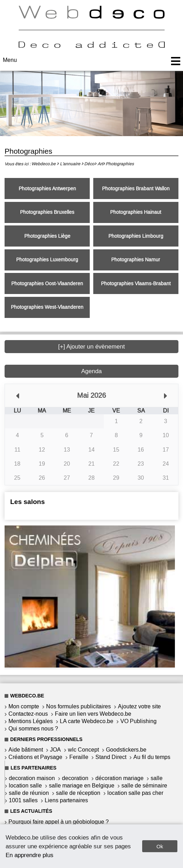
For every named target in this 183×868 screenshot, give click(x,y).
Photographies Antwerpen (47, 189)
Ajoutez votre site (139, 706)
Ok (160, 846)
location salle (25, 786)
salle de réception (78, 793)
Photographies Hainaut (136, 212)
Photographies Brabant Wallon (136, 189)
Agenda (92, 371)
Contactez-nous (28, 714)
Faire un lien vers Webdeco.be (93, 714)
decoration (75, 778)
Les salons (27, 502)
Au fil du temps (152, 757)
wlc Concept (83, 750)
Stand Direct (111, 757)
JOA (55, 750)
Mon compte (24, 706)
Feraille (79, 757)
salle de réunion (29, 793)
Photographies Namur (136, 260)
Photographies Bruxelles (47, 212)
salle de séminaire (144, 786)
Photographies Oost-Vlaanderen (47, 284)
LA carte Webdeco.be (87, 721)
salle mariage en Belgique (82, 786)
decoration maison (32, 778)
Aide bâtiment (26, 750)
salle (157, 778)
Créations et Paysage (35, 757)
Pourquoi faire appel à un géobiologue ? (59, 822)
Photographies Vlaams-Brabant (136, 284)
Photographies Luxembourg (47, 260)
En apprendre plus (30, 855)
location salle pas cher (135, 793)
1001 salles (23, 800)
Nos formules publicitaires (78, 706)
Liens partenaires (66, 800)
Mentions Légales (31, 721)
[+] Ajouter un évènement (91, 347)
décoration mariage (119, 778)
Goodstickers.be (126, 750)
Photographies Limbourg (136, 236)
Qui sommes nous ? (33, 729)
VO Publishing (138, 721)
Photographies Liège (47, 236)
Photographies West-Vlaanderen (47, 307)
